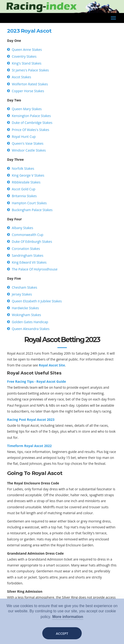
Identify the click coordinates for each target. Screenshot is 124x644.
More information (68, 617)
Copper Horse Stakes (28, 91)
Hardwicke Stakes (25, 308)
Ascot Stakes (21, 77)
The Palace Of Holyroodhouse (35, 269)
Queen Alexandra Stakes (31, 329)
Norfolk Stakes (23, 168)
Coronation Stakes (26, 249)
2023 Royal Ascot (29, 31)
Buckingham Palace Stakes (32, 210)
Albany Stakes (22, 228)
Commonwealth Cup (28, 235)
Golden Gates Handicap (30, 322)
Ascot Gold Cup (24, 189)
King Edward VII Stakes (29, 262)
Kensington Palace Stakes (31, 116)
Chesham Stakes (24, 287)
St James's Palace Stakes (30, 70)
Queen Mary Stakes (27, 109)
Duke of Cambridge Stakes (32, 123)
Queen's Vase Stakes (28, 143)
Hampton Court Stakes (29, 203)
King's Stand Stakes (27, 63)
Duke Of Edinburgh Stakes (32, 241)
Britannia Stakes (24, 196)
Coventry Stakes (24, 56)
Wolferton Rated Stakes (30, 84)
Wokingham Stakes (26, 315)
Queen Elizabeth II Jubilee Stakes (37, 301)
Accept (62, 633)
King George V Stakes (28, 175)
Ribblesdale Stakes (26, 182)
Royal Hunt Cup (24, 137)
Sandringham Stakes (28, 255)
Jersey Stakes (22, 294)
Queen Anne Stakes (27, 50)
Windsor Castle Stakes (29, 150)
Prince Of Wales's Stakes (30, 130)
